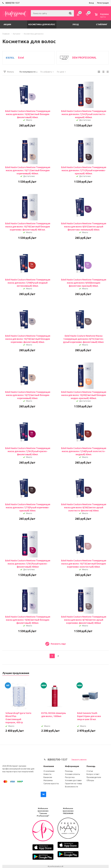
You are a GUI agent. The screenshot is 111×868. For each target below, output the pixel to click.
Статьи (90, 771)
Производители (94, 777)
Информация (72, 766)
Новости (47, 774)
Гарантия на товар (74, 783)
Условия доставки (73, 780)
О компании (49, 771)
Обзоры (90, 780)
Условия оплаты (72, 774)
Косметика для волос (42, 24)
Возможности (71, 787)
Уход (76, 24)
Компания (49, 766)
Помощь (91, 766)
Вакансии (48, 777)
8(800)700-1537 (12, 3)
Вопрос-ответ (93, 774)
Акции (7, 24)
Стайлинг (102, 24)
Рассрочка (70, 777)
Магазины (48, 780)
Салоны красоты (51, 783)
